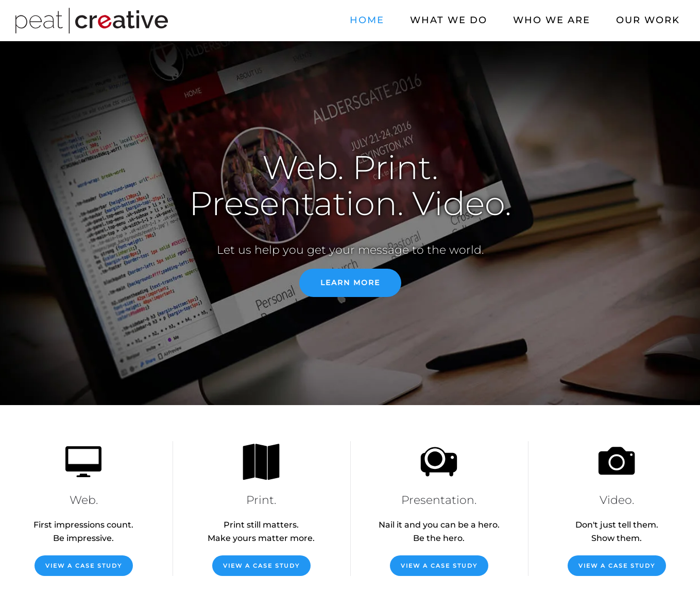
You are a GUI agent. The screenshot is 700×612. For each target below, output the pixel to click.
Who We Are (552, 20)
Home (367, 20)
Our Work (648, 20)
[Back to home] (92, 21)
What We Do (449, 20)
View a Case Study (84, 566)
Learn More (350, 283)
